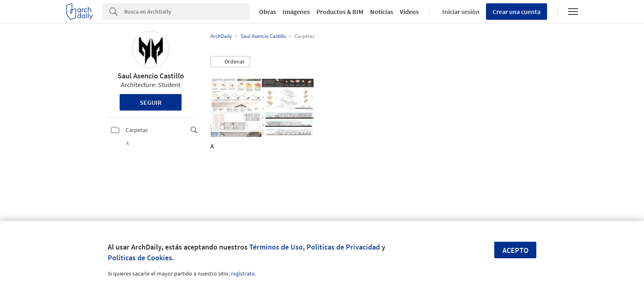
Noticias (382, 12)
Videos (409, 12)
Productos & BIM (340, 12)
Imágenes (296, 12)
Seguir (151, 102)
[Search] (187, 12)
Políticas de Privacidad (343, 247)
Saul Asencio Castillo (151, 76)
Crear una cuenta (517, 12)
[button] (230, 62)
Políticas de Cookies (140, 258)
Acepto (515, 250)
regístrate (243, 273)
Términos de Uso (276, 247)
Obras (268, 12)
